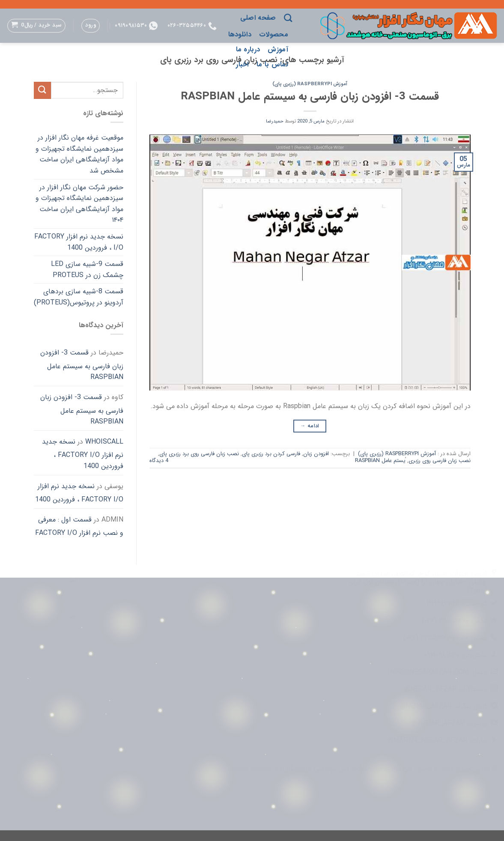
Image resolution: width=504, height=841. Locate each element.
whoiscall (104, 442)
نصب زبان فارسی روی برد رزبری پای (199, 454)
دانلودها (240, 34)
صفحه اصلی (258, 18)
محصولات (274, 34)
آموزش (278, 49)
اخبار (242, 64)
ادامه (310, 426)
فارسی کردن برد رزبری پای (271, 454)
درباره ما (248, 49)
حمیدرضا (275, 121)
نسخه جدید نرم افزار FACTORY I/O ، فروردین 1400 (79, 242)
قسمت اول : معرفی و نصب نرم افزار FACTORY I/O (79, 526)
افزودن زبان (316, 454)
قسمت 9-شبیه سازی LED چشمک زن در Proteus (87, 270)
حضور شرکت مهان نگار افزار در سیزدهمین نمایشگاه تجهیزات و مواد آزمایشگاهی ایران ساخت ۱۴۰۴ (79, 204)
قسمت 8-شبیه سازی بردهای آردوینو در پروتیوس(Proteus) (79, 297)
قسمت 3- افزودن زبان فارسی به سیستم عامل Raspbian (310, 96)
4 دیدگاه (159, 461)
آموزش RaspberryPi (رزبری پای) (310, 84)
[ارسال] (42, 90)
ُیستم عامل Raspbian (380, 461)
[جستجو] (288, 18)
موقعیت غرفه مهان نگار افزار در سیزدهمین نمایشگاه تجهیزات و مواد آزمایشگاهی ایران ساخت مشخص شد (79, 154)
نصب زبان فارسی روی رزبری (440, 461)
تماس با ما (272, 64)
